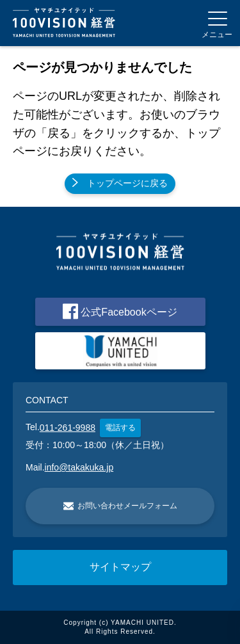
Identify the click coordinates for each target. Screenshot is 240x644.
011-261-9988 (68, 428)
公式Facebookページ (120, 311)
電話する (120, 428)
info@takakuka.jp (79, 467)
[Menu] (217, 23)
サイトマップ (120, 567)
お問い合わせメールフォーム (120, 506)
